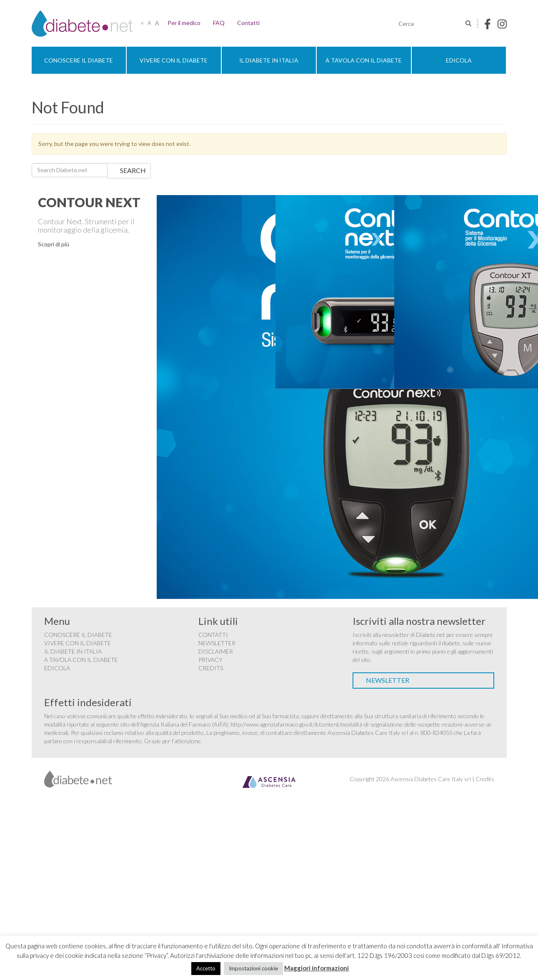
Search (133, 170)
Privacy (210, 660)
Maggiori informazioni (317, 968)
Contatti (248, 23)
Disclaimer (216, 651)
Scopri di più (54, 244)
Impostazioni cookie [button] (253, 968)
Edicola (459, 60)
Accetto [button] (206, 968)
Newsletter (217, 643)
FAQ (219, 23)
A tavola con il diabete (364, 60)
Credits (211, 668)
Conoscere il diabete (79, 60)
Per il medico (184, 23)
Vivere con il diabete (174, 60)
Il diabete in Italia (269, 60)
